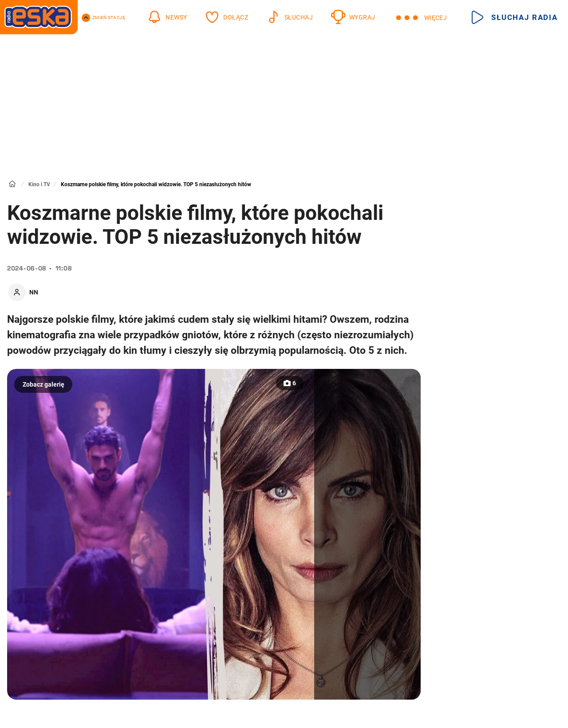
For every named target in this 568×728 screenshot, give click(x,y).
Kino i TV (39, 184)
